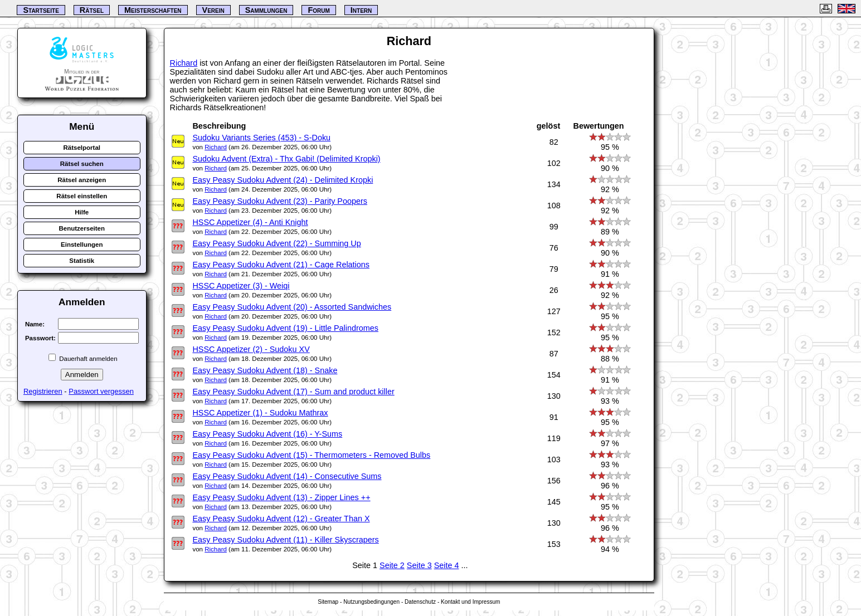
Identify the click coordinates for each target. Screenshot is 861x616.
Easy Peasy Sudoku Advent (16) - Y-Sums (267, 434)
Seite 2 (392, 565)
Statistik (82, 261)
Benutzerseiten (82, 228)
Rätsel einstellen (82, 196)
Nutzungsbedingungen (371, 602)
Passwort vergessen (101, 391)
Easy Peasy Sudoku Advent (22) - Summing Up (276, 243)
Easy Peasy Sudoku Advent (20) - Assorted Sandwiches (292, 307)
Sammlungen (266, 10)
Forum (318, 10)
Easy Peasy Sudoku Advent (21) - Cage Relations (281, 265)
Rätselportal (82, 148)
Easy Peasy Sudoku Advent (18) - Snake (265, 370)
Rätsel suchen (82, 164)
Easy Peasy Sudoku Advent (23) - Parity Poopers (280, 201)
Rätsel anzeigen (82, 180)
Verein (213, 10)
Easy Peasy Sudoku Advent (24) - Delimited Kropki (283, 180)
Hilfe (82, 212)
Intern (361, 10)
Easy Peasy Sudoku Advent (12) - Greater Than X (281, 519)
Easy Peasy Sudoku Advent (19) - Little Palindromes (285, 328)
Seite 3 (419, 565)
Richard (184, 63)
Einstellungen (82, 245)
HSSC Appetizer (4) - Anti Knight (250, 222)
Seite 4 (447, 565)
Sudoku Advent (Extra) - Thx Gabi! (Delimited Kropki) (286, 159)
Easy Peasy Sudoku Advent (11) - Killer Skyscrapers (285, 540)
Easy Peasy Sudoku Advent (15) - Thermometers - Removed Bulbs (311, 455)
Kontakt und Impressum (470, 602)
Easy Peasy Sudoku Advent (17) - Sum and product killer (293, 392)
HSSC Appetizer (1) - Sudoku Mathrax (260, 413)
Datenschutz (420, 602)
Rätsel (92, 10)
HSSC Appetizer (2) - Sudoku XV (251, 349)
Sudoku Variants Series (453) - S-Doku (261, 138)
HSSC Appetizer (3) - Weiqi (241, 286)
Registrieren (43, 391)
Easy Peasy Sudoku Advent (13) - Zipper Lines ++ (281, 497)
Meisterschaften (153, 10)
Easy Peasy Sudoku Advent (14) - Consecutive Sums (287, 476)
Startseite (41, 10)
